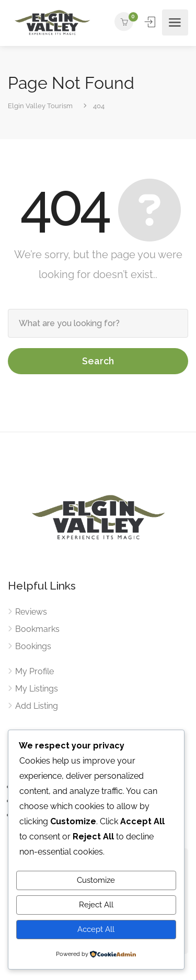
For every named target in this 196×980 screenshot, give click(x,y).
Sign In (151, 22)
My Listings (37, 689)
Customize (96, 880)
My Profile (34, 671)
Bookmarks (37, 629)
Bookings (33, 646)
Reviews (31, 612)
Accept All (96, 929)
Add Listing (37, 706)
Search (98, 361)
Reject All (96, 905)
